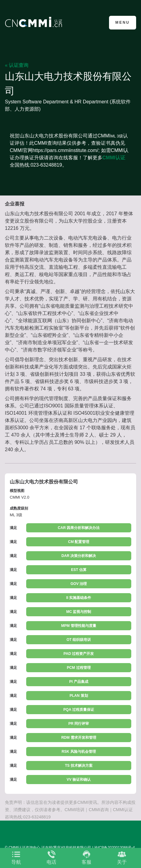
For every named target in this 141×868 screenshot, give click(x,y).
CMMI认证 (114, 158)
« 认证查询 (17, 65)
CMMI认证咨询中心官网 (35, 22)
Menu (123, 22)
